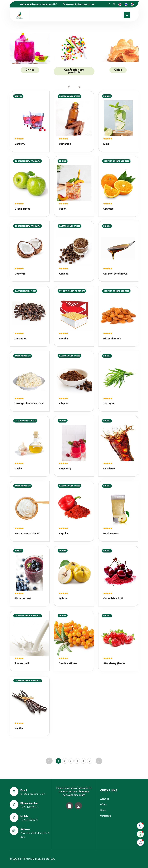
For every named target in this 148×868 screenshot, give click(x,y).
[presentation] (69, 87)
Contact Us (106, 816)
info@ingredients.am (33, 794)
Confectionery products (74, 71)
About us (105, 799)
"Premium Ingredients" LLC (39, 859)
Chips (118, 70)
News (103, 810)
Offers (103, 805)
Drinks (30, 70)
